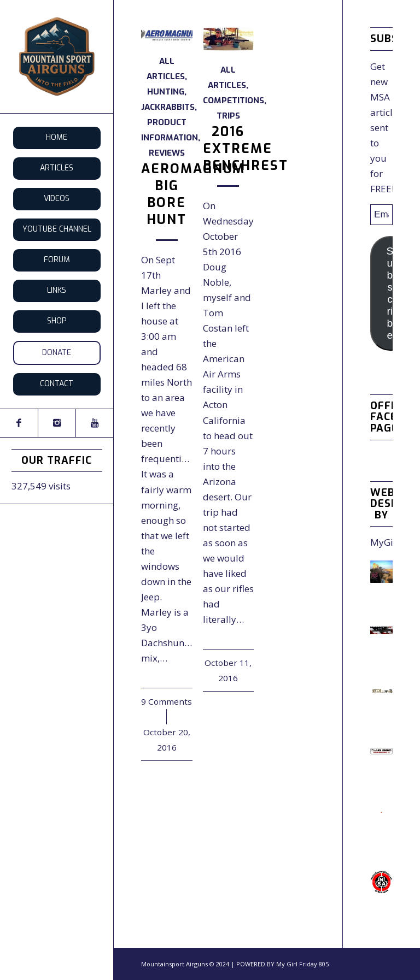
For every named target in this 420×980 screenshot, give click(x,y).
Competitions (234, 101)
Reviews (167, 153)
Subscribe (390, 293)
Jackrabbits (168, 107)
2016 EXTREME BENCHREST (246, 149)
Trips (228, 116)
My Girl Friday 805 (302, 964)
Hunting (166, 92)
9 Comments (167, 701)
